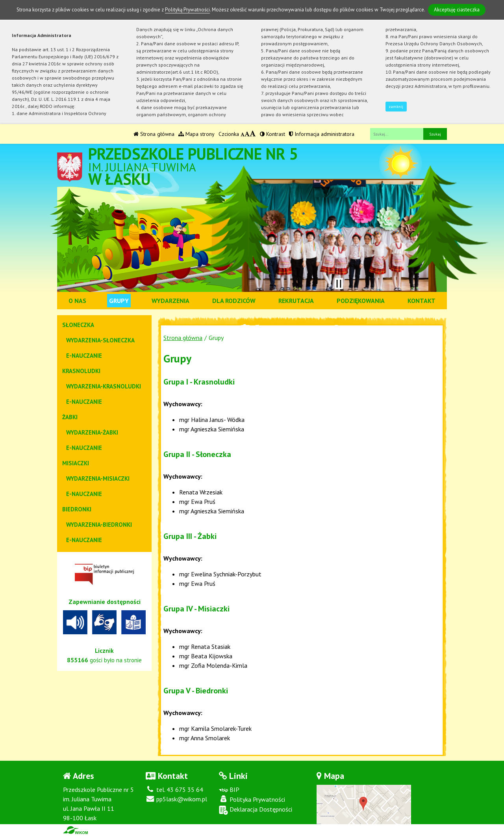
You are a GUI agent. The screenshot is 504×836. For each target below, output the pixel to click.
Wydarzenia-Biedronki (99, 525)
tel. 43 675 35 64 (174, 790)
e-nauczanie (84, 356)
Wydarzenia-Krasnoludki (104, 386)
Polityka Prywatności (252, 799)
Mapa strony (196, 134)
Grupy (119, 301)
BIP (229, 790)
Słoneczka (78, 325)
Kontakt (422, 301)
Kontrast (272, 134)
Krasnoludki (81, 371)
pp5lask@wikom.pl (176, 799)
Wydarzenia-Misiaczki (98, 478)
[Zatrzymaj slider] (339, 284)
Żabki (70, 417)
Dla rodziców (234, 301)
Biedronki (77, 509)
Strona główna (154, 134)
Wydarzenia (170, 301)
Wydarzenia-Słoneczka (100, 340)
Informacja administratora (322, 134)
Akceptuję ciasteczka (457, 10)
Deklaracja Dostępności (256, 810)
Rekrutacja (296, 301)
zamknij (396, 107)
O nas (77, 301)
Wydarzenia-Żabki (92, 432)
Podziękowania (361, 301)
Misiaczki (76, 463)
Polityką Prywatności (187, 10)
